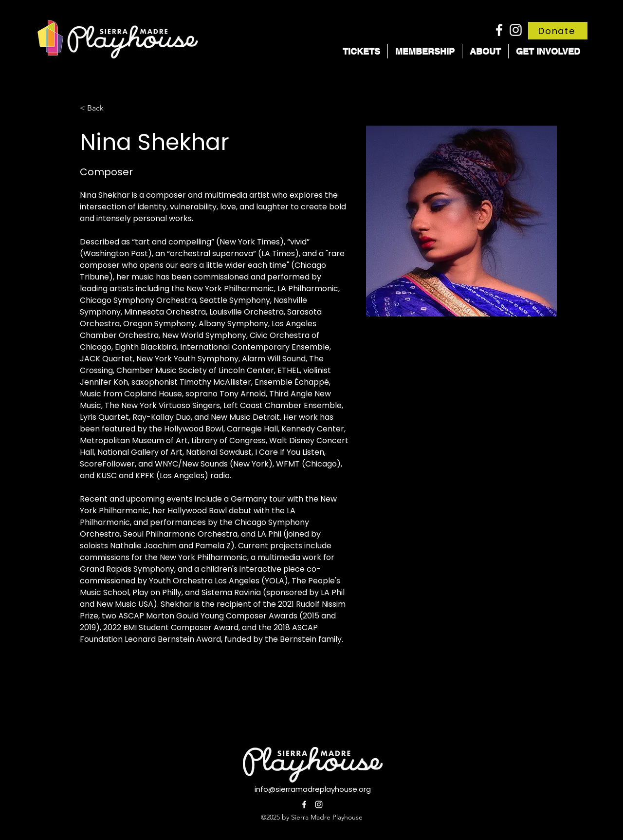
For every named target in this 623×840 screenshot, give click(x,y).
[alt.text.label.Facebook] (499, 30)
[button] (361, 51)
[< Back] (99, 108)
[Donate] (558, 31)
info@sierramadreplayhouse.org (313, 789)
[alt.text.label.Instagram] (516, 30)
